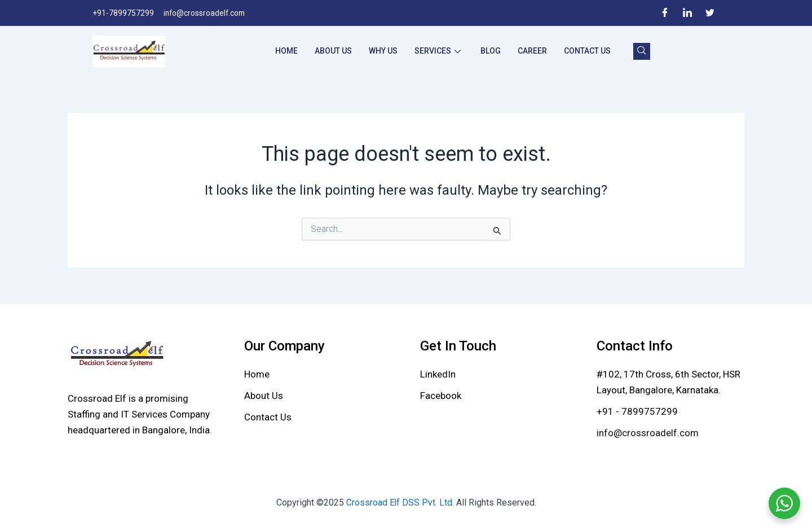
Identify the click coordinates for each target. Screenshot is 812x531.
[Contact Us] (268, 417)
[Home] (257, 374)
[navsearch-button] (642, 51)
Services (439, 51)
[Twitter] (710, 13)
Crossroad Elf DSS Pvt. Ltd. (401, 503)
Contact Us (587, 51)
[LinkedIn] (687, 13)
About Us (333, 51)
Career (532, 51)
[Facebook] (665, 13)
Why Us (383, 51)
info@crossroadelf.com (648, 433)
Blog (491, 51)
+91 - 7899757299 (637, 411)
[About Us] (264, 396)
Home (286, 51)
